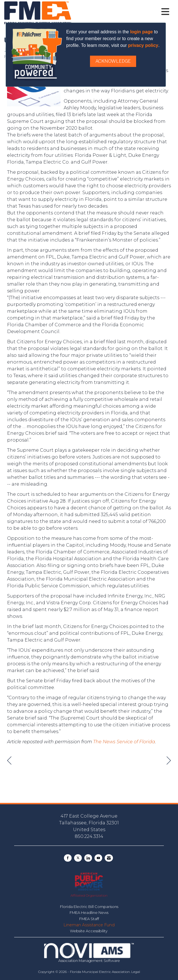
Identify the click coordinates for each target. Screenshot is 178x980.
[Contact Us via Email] (109, 858)
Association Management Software (89, 953)
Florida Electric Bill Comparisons (89, 907)
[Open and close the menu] (122, 12)
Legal (136, 972)
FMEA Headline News (89, 912)
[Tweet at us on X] (78, 858)
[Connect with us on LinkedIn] (88, 858)
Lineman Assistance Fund (89, 925)
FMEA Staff (89, 919)
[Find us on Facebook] (68, 858)
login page (141, 32)
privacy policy (143, 45)
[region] (169, 761)
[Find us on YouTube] (98, 858)
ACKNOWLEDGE (113, 61)
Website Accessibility (89, 931)
